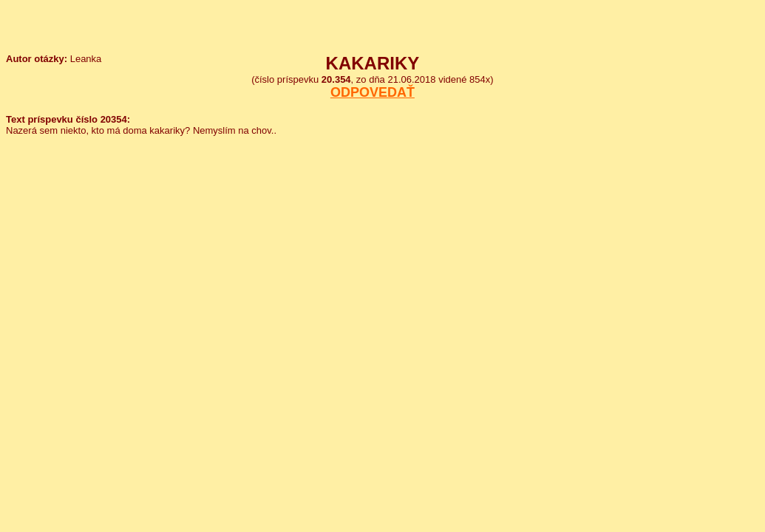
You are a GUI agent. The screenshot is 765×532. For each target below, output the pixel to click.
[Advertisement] (707, 95)
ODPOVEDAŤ (373, 92)
